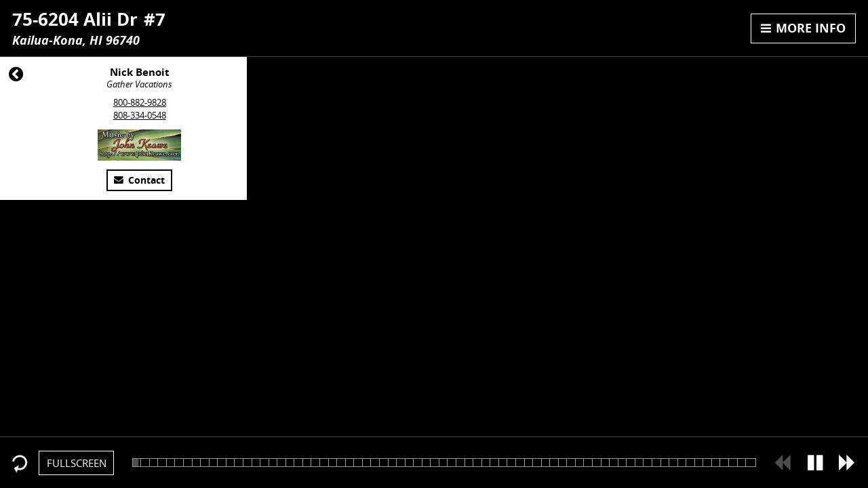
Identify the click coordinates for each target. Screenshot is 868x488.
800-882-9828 (140, 102)
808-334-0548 (140, 115)
